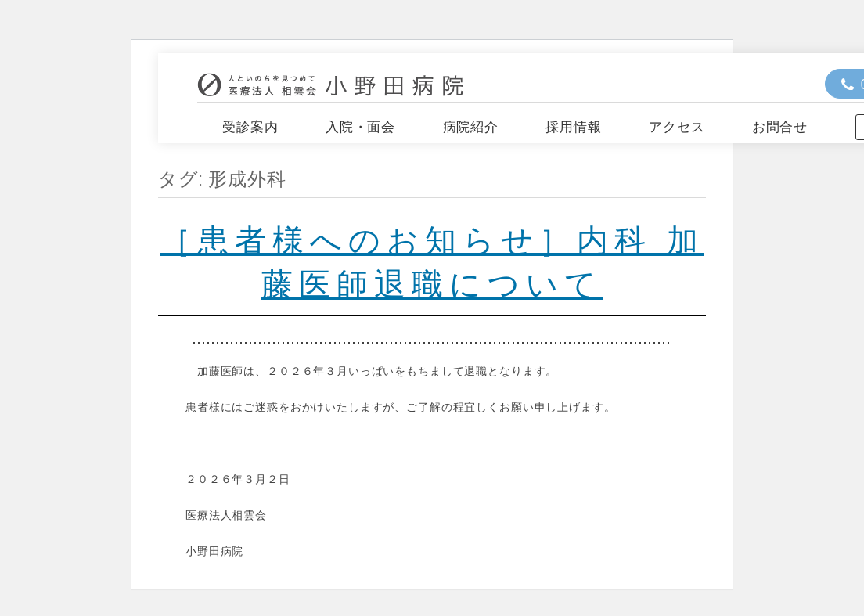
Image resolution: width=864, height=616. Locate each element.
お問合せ (780, 127)
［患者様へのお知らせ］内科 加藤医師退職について (432, 260)
